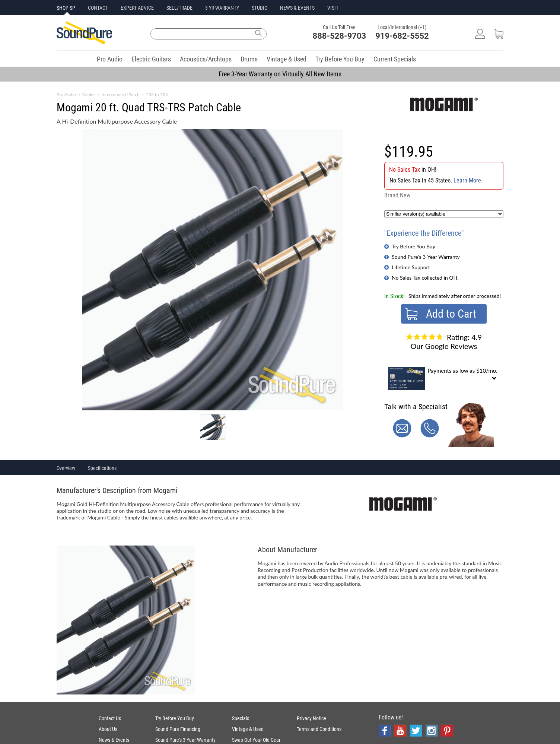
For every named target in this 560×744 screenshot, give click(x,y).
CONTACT (98, 8)
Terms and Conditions (319, 729)
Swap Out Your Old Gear (256, 740)
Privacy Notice (311, 718)
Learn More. (468, 180)
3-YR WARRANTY (222, 8)
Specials (241, 718)
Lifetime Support (411, 267)
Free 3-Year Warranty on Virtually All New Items (280, 74)
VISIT (333, 8)
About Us (108, 729)
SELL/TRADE (179, 8)
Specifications (102, 468)
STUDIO (260, 8)
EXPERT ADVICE (137, 8)
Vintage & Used (287, 59)
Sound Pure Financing (178, 729)
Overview (66, 468)
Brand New (397, 195)
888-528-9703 (340, 36)
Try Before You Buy (340, 59)
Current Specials (395, 59)
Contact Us (110, 718)
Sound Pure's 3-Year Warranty (426, 257)
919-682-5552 (402, 36)
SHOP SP (66, 8)
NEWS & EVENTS (297, 8)
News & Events (114, 740)
